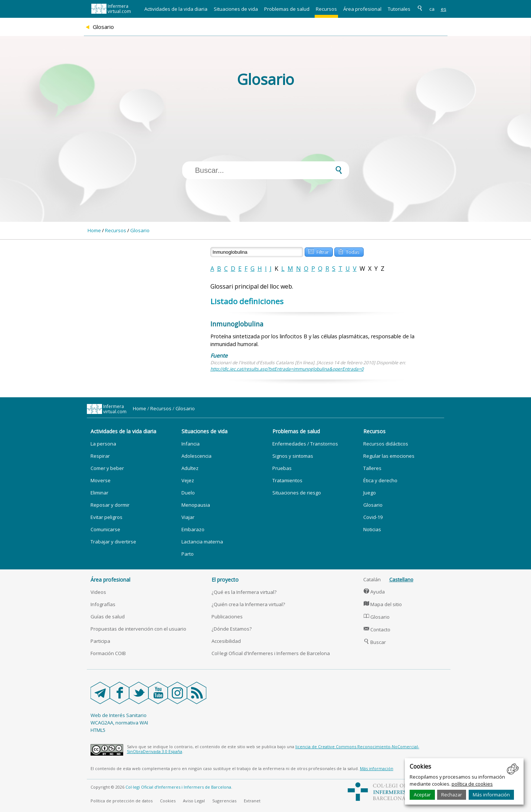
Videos (98, 592)
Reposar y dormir (110, 505)
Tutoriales (399, 9)
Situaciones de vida (236, 9)
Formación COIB (108, 653)
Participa (100, 641)
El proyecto (225, 580)
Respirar (100, 456)
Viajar (188, 517)
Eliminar (99, 493)
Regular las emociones (389, 456)
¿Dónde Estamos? (232, 629)
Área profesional (362, 9)
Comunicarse (105, 529)
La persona (103, 444)
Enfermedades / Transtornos (305, 444)
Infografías (103, 604)
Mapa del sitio (383, 604)
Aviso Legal (194, 801)
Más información (491, 795)
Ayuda (374, 592)
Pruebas (282, 468)
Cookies (168, 801)
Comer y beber (107, 468)
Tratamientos (287, 480)
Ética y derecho (380, 480)
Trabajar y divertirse (113, 542)
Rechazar (452, 795)
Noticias (372, 529)
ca (432, 9)
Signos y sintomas (293, 456)
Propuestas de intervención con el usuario (138, 629)
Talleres (372, 468)
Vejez (188, 480)
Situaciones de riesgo (297, 493)
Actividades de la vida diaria (176, 9)
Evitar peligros (106, 517)
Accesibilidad (226, 641)
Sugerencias (224, 801)
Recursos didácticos (386, 444)
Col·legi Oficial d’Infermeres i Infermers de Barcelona (178, 787)
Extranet (252, 801)
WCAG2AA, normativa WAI (119, 723)
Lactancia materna (202, 542)
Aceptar (422, 795)
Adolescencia (196, 456)
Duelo (188, 493)
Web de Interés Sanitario (119, 715)
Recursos (326, 9)
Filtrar (318, 251)
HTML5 (98, 730)
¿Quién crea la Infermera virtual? (248, 604)
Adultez (190, 468)
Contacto (377, 629)
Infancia (191, 444)
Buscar (375, 642)
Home (94, 230)
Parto (188, 554)
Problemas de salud (287, 9)
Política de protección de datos (122, 801)
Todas (349, 251)
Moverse (101, 480)
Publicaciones (227, 617)
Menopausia (196, 505)
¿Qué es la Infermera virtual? (244, 592)
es (444, 9)
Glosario (140, 230)
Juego (370, 493)
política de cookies (472, 784)
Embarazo (193, 529)
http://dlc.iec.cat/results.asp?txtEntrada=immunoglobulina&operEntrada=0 (287, 369)
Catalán (372, 579)
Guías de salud (108, 617)
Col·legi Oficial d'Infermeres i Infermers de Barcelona (271, 653)
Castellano (401, 579)
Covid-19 (373, 517)
